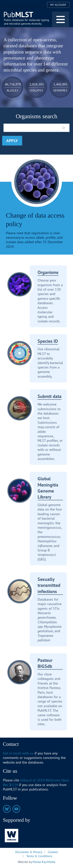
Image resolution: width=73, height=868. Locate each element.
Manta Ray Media (44, 862)
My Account (58, 5)
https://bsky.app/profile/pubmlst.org (7, 809)
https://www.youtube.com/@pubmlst (16, 809)
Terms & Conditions (39, 856)
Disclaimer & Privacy (29, 852)
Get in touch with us (18, 753)
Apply (12, 141)
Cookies (53, 852)
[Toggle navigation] (61, 19)
